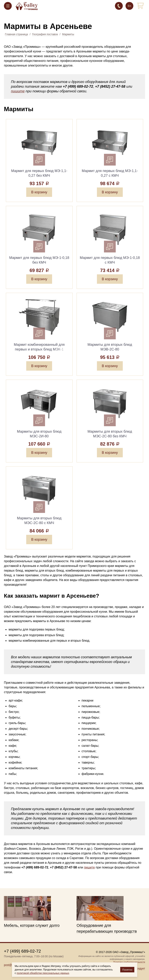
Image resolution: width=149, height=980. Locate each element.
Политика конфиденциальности (129, 962)
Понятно (127, 970)
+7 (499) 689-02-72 (119, 6)
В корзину (39, 192)
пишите (18, 91)
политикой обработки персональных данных (43, 973)
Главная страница (16, 34)
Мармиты (68, 34)
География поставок (45, 34)
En (129, 6)
